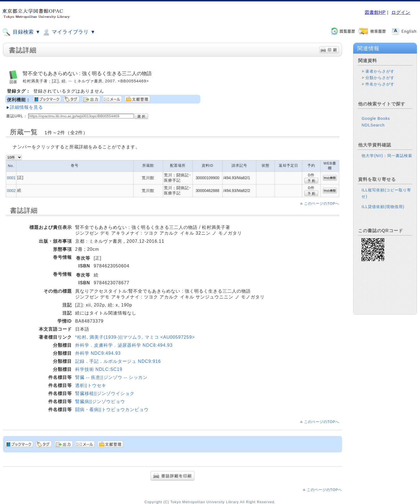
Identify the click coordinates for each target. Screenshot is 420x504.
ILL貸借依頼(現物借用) (383, 207)
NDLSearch (373, 125)
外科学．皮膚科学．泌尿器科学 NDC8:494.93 (124, 345)
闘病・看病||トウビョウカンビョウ (112, 410)
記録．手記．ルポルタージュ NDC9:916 (118, 361)
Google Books (376, 118)
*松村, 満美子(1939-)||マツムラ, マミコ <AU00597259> (135, 337)
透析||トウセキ (91, 385)
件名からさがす (380, 84)
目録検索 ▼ (21, 32)
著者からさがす (380, 71)
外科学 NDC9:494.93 (98, 353)
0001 (11, 178)
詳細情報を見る (26, 107)
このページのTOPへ (322, 203)
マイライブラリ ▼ (69, 32)
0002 (11, 191)
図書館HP (375, 12)
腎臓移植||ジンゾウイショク (105, 393)
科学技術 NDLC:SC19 (99, 369)
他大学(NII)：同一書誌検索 (387, 156)
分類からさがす (380, 78)
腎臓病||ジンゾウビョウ (100, 402)
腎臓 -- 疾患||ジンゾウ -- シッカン (111, 377)
